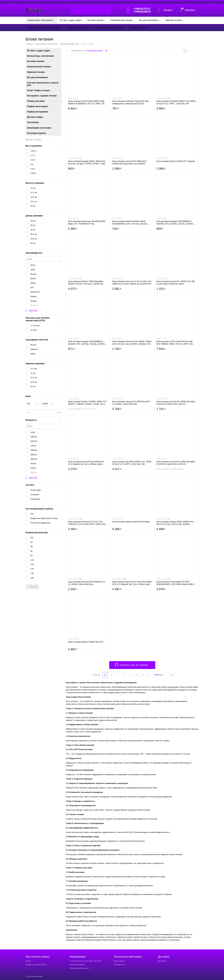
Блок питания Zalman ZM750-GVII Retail (131, 522)
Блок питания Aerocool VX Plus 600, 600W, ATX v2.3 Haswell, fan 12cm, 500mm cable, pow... (132, 583)
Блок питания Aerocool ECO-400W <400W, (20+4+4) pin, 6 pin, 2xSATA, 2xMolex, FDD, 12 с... (132, 343)
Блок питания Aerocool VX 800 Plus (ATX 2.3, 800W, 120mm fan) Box (131, 403)
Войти (28, 961)
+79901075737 (142, 9)
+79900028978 (142, 12)
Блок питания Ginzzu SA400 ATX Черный (176, 161)
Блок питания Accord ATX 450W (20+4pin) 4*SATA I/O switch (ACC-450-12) (176, 403)
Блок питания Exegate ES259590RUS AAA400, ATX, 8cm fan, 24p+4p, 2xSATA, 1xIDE (87, 343)
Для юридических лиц (79, 968)
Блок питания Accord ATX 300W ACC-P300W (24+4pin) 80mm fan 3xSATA (130, 162)
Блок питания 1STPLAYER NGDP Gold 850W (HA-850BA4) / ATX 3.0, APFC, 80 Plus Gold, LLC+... (86, 102)
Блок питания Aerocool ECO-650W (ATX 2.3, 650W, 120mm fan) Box (87, 583)
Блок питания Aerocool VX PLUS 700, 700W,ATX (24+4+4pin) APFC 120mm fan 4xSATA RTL (87, 523)
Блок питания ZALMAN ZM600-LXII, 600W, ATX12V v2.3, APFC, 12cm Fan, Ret (176, 102)
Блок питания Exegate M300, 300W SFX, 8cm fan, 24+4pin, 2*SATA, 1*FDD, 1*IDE (87, 162)
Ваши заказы (119, 961)
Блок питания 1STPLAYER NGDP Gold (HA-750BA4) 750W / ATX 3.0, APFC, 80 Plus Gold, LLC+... (175, 343)
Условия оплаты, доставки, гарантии (86, 961)
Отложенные (119, 965)
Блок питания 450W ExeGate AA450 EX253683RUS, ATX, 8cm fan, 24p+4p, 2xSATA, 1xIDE (130, 222)
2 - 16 (171, 675)
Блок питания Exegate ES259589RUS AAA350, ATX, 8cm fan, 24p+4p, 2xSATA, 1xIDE (175, 222)
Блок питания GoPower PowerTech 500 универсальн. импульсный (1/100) (130, 102)
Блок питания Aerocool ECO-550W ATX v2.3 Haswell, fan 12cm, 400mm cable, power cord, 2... (86, 463)
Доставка (162, 961)
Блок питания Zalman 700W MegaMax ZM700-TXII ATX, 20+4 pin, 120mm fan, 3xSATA (86, 283)
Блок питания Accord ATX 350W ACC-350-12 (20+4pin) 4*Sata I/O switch (176, 283)
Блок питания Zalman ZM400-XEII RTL (86, 642)
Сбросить (32, 587)
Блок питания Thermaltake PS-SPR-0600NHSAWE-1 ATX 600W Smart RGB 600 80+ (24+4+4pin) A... (176, 583)
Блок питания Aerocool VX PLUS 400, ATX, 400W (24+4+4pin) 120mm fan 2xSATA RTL (132, 283)
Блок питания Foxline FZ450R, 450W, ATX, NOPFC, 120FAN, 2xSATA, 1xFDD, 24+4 (88, 403)
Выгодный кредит (77, 965)
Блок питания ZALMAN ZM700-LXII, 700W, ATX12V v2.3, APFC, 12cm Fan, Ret (132, 463)
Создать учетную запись (36, 965)
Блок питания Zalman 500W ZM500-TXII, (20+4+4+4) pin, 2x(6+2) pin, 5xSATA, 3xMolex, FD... (175, 523)
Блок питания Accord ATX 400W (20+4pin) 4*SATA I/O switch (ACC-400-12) (176, 463)
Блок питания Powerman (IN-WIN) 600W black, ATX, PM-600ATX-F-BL (87, 222)
